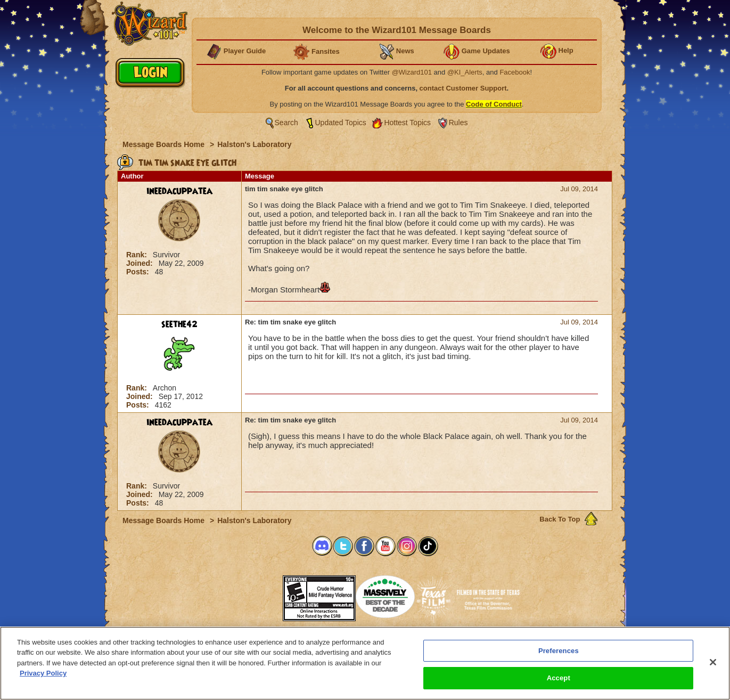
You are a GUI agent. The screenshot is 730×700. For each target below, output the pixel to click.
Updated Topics (341, 123)
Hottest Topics (407, 123)
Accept (559, 678)
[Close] (713, 662)
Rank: (138, 255)
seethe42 (179, 324)
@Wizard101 (412, 72)
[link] (256, 595)
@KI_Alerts (465, 72)
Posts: (139, 272)
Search (286, 123)
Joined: (141, 263)
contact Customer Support (463, 88)
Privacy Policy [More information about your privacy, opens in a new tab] (43, 674)
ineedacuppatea (179, 191)
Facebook (515, 72)
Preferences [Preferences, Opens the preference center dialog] (559, 651)
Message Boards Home (165, 144)
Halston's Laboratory (254, 144)
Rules (458, 123)
